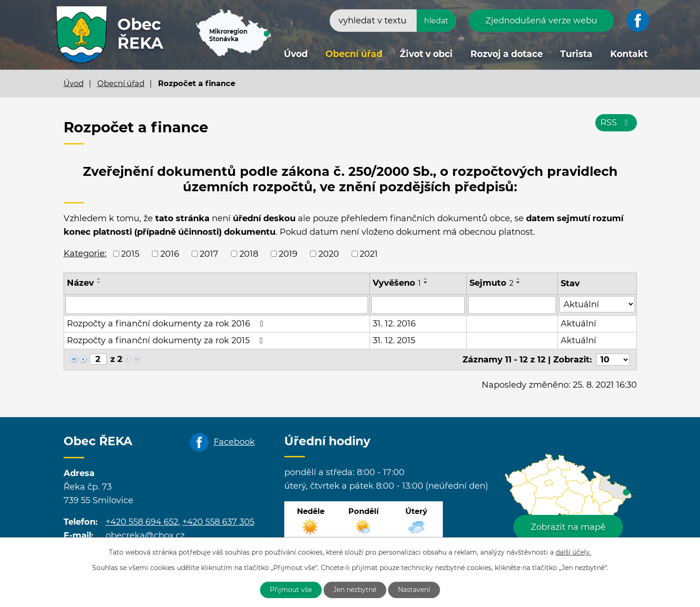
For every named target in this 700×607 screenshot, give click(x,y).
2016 (170, 253)
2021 (369, 253)
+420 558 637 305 (218, 522)
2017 (209, 253)
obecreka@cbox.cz (145, 535)
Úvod (296, 54)
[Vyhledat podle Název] (217, 305)
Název (80, 283)
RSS (616, 123)
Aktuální (578, 324)
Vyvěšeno (397, 283)
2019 (288, 253)
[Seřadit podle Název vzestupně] (99, 279)
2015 (130, 253)
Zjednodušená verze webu (541, 21)
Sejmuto (491, 283)
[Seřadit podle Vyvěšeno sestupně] (426, 282)
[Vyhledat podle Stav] (597, 304)
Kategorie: (85, 253)
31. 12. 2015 (394, 340)
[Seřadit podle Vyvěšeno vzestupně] (426, 279)
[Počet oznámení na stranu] (613, 360)
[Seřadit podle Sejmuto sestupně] (519, 282)
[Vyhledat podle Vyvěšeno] (418, 305)
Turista (576, 54)
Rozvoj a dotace (507, 54)
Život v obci (426, 54)
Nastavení (414, 590)
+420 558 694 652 (142, 522)
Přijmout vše (291, 590)
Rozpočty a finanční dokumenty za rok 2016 (167, 324)
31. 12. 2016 (394, 324)
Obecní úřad (354, 54)
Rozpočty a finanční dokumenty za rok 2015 (167, 340)
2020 (329, 253)
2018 (249, 253)
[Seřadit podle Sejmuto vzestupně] (519, 279)
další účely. (573, 552)
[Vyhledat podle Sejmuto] (512, 305)
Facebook (234, 442)
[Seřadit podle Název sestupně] (99, 282)
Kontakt (629, 54)
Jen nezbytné (355, 590)
